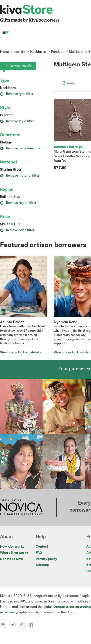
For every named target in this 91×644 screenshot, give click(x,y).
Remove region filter (18, 203)
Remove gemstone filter (21, 149)
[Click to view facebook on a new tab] (32, 625)
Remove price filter (17, 230)
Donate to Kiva (11, 559)
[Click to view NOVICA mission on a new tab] (21, 508)
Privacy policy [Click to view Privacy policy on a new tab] (46, 559)
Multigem (7, 143)
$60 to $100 (10, 224)
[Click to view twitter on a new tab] (14, 625)
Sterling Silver (11, 170)
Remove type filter (17, 94)
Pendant (6, 115)
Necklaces (8, 88)
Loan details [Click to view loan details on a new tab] (32, 353)
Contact (42, 547)
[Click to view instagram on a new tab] (23, 625)
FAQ (39, 553)
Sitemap (42, 565)
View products (10, 353)
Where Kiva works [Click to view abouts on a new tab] (14, 553)
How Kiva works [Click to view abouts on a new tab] (12, 547)
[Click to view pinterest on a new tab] (5, 625)
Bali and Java (10, 197)
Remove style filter (17, 121)
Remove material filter (20, 176)
